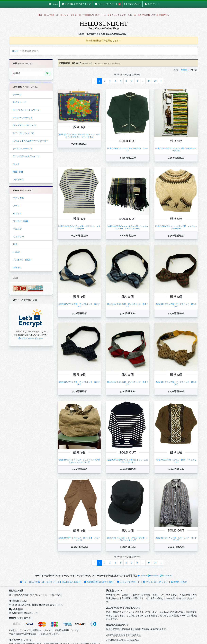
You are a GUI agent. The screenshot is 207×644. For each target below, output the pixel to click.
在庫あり (185, 70)
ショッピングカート (129, 582)
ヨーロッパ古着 (21, 221)
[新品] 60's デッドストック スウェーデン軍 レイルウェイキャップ (128, 539)
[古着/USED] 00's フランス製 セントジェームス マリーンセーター (129, 461)
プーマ (16, 206)
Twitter (142, 576)
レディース (18, 180)
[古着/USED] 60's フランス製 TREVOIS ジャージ (128, 149)
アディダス (18, 198)
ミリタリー (18, 237)
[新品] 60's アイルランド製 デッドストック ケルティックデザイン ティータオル (79, 136)
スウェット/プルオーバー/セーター (31, 141)
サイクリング (19, 102)
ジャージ (17, 95)
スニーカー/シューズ (23, 133)
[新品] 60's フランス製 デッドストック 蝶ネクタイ (79, 305)
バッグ (16, 164)
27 (149, 81)
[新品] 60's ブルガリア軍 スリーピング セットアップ (176, 539)
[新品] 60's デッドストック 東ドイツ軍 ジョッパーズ (79, 539)
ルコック (17, 214)
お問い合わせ (179, 582)
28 (155, 81)
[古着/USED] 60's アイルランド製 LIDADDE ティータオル (176, 149)
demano (17, 268)
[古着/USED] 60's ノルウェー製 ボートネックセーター (176, 461)
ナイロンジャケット (23, 149)
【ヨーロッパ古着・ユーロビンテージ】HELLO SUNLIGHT (50, 582)
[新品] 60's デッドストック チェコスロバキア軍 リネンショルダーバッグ (80, 461)
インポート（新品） (23, 260)
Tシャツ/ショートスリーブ (26, 110)
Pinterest (153, 576)
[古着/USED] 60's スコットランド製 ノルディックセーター (176, 227)
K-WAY (16, 252)
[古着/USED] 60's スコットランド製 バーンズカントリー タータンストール (128, 227)
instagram (166, 576)
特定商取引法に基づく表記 (98, 582)
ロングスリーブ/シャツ (24, 125)
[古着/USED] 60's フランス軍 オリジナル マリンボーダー (79, 227)
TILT (15, 244)
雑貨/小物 (18, 172)
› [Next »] (161, 81)
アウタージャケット (23, 118)
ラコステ (17, 229)
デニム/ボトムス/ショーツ (26, 156)
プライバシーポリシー (31, 338)
